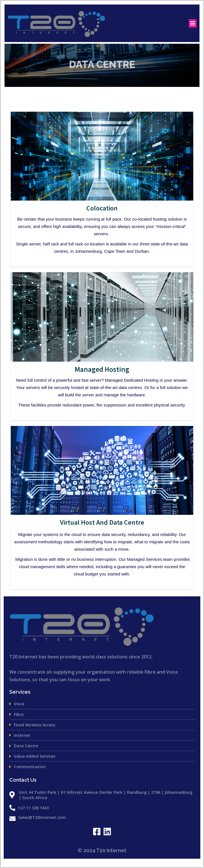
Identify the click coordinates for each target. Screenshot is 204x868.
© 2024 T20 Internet (102, 850)
